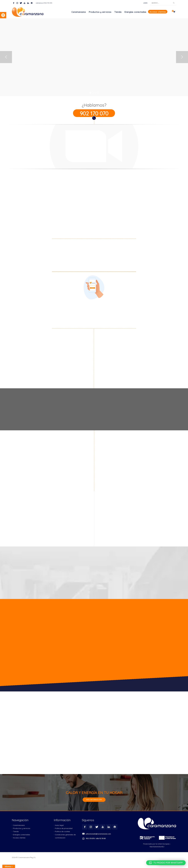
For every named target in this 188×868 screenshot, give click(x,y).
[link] (3, 15)
